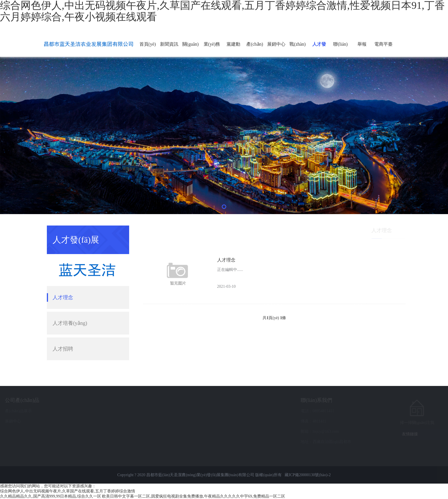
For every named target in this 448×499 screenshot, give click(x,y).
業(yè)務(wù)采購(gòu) (212, 49)
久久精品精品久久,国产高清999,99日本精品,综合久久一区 (51, 496)
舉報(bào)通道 (362, 49)
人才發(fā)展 (319, 49)
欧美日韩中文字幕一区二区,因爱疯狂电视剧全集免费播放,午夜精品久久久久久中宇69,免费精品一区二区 (194, 496)
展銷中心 (276, 44)
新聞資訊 (169, 44)
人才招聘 (63, 349)
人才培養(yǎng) (70, 323)
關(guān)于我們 (191, 49)
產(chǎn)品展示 (255, 49)
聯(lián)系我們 (340, 49)
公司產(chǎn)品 (65, 400)
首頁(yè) (148, 44)
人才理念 (63, 297)
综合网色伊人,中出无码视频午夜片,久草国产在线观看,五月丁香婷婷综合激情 (68, 491)
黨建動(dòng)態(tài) (233, 49)
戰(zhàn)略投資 (298, 49)
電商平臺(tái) (383, 49)
